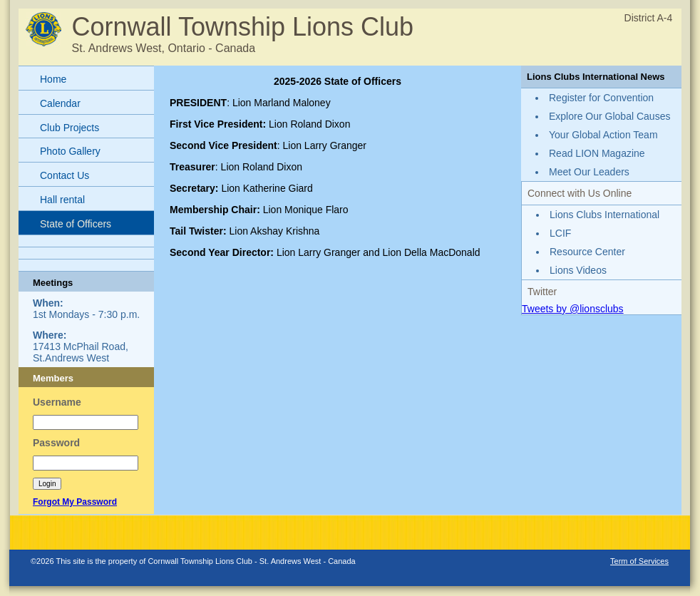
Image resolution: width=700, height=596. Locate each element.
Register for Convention (601, 98)
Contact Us (65, 175)
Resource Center (587, 252)
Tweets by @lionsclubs (573, 309)
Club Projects (70, 128)
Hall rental (62, 200)
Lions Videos (578, 270)
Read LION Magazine (597, 153)
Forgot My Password (75, 502)
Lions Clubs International (604, 215)
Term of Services (639, 561)
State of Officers (76, 224)
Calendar (60, 103)
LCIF (560, 233)
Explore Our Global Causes (609, 116)
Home (53, 79)
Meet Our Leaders (589, 172)
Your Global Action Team (603, 135)
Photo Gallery (70, 151)
